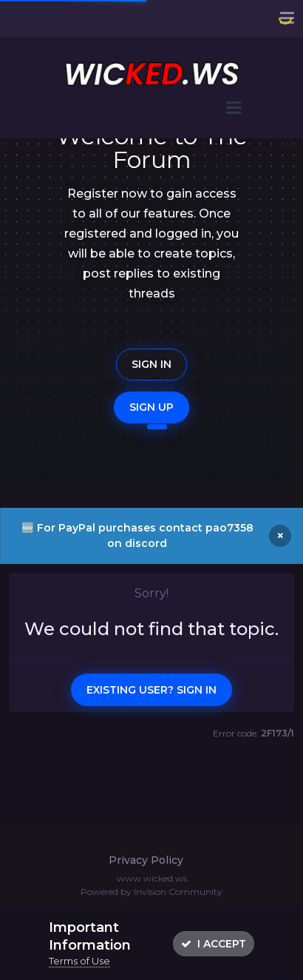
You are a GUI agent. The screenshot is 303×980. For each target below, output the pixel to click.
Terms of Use (79, 961)
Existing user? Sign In (151, 690)
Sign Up (151, 407)
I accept (214, 944)
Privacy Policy (146, 860)
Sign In (151, 364)
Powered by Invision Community (151, 892)
